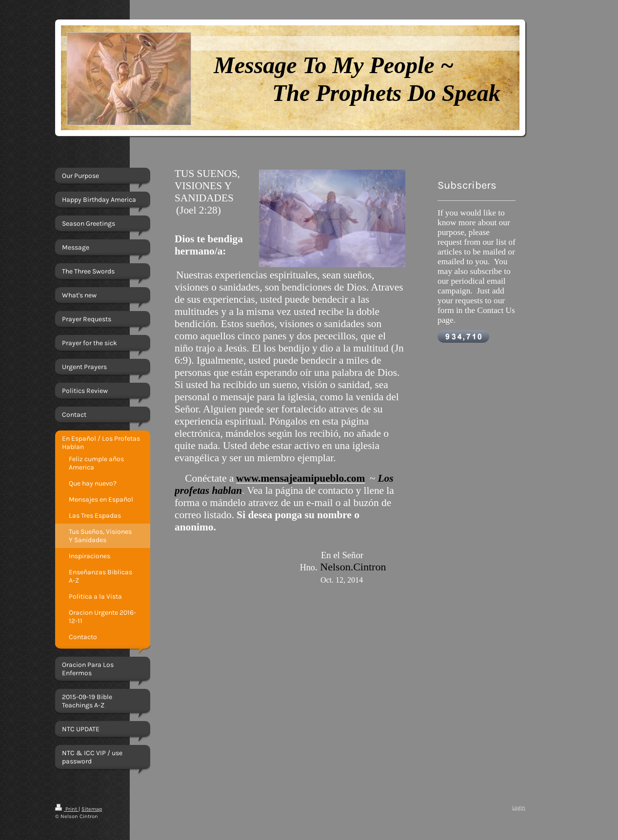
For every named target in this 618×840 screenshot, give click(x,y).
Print (67, 809)
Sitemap (92, 809)
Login (519, 808)
